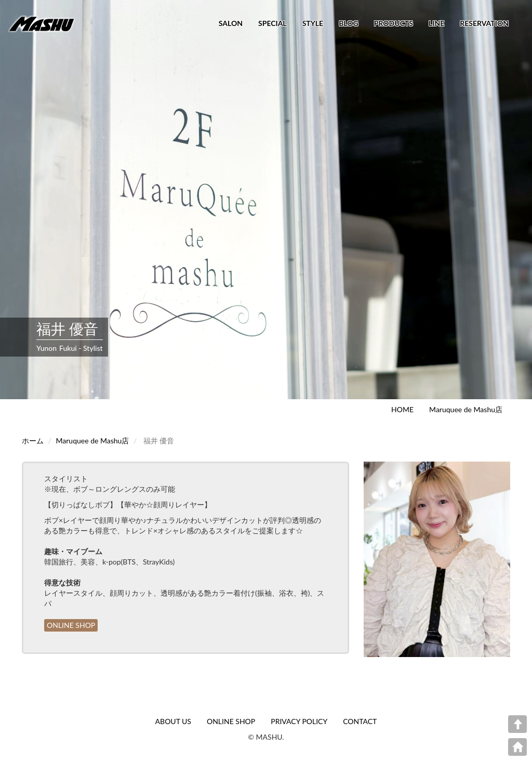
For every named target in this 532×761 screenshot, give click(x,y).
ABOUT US (173, 721)
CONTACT (360, 721)
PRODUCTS (394, 23)
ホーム (33, 441)
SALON (231, 23)
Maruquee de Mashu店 (466, 409)
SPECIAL (272, 23)
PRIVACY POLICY (299, 721)
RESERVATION (484, 23)
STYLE (313, 23)
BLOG (349, 23)
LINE (436, 23)
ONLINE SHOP (71, 625)
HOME (402, 409)
